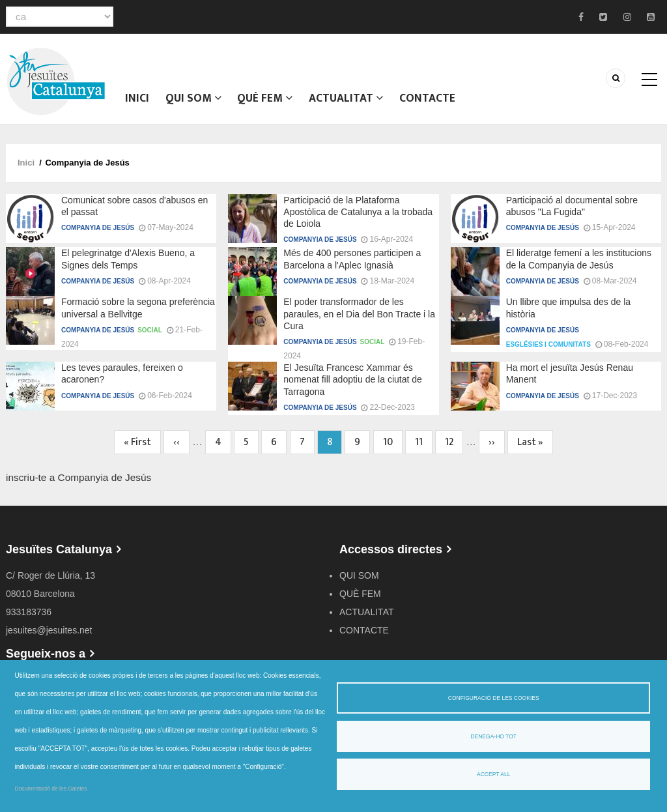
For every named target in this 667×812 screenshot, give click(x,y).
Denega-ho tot (493, 736)
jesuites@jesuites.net (49, 637)
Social (150, 337)
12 (454, 449)
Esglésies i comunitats (548, 351)
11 (424, 449)
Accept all (493, 774)
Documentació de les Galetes (51, 789)
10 (393, 449)
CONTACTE (431, 101)
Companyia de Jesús (98, 234)
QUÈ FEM (267, 101)
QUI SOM (194, 101)
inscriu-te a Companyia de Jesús (78, 484)
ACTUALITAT (349, 101)
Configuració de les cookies (494, 698)
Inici (138, 101)
